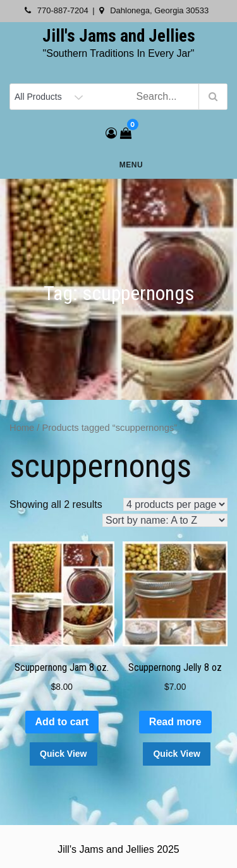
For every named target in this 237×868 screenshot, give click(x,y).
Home (22, 428)
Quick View (63, 754)
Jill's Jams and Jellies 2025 (118, 849)
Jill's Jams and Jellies (119, 36)
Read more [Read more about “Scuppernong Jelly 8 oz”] (175, 722)
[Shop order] (165, 520)
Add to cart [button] (62, 722)
